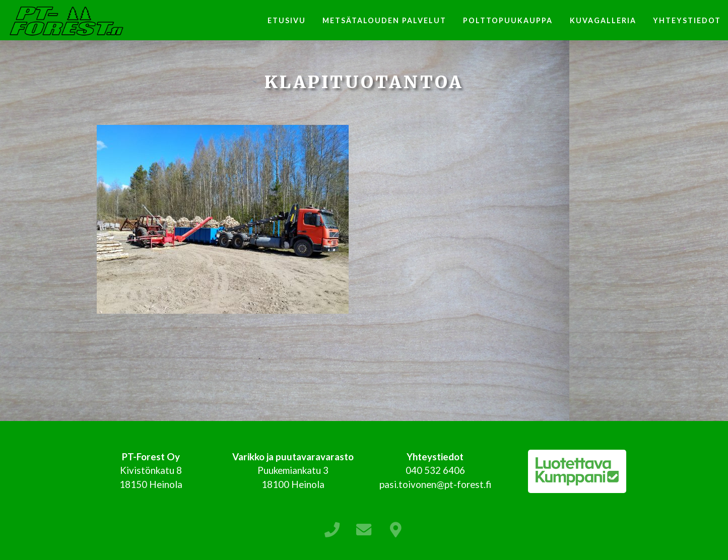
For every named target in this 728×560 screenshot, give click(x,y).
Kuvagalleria (603, 20)
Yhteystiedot (687, 20)
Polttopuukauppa (508, 20)
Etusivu (287, 20)
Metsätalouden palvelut (384, 20)
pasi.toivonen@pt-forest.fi (435, 484)
